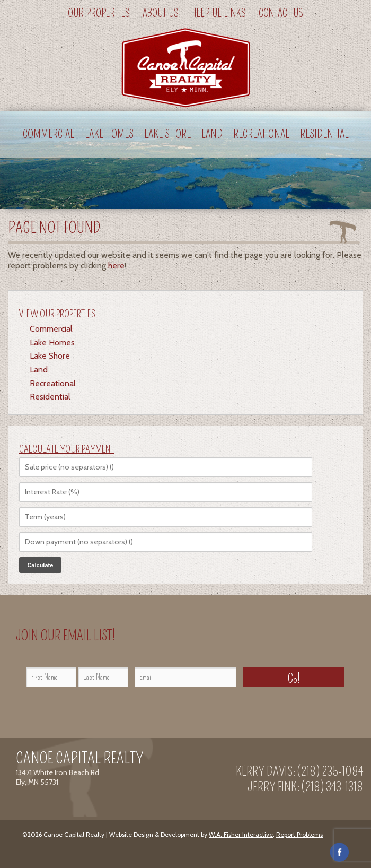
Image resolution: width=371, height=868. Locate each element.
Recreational (261, 134)
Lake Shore (167, 134)
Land (212, 134)
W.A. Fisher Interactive (241, 834)
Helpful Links (219, 13)
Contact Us (281, 13)
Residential (324, 134)
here (116, 266)
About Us (161, 13)
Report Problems (299, 834)
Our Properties (99, 13)
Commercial (48, 134)
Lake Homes (109, 134)
